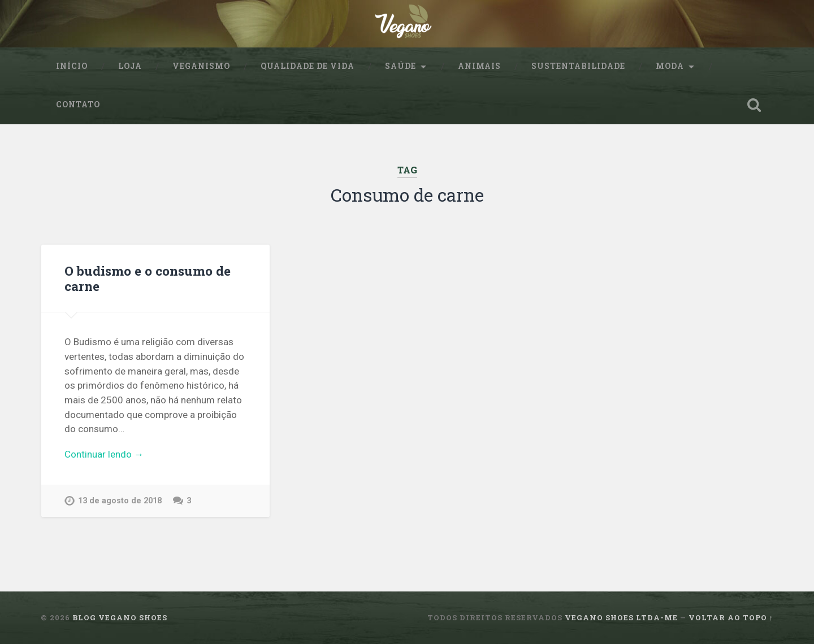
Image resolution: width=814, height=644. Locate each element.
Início (72, 66)
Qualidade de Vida (308, 66)
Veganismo (201, 66)
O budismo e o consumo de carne (148, 278)
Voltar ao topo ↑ (731, 617)
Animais (479, 66)
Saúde (400, 66)
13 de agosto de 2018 (120, 501)
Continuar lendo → (104, 454)
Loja (130, 66)
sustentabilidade (578, 66)
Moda (670, 66)
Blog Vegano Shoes (120, 617)
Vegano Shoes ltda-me (621, 617)
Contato (78, 105)
